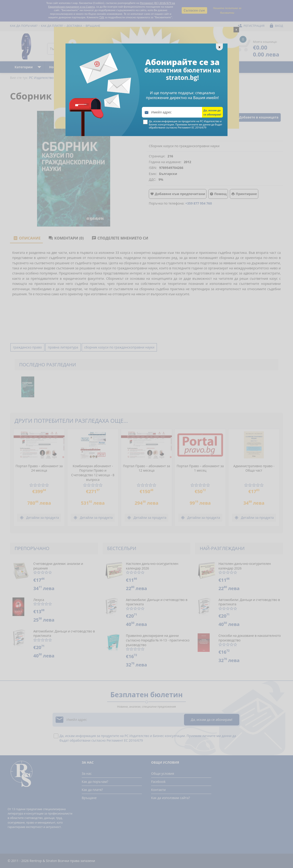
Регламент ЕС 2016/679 (192, 127)
